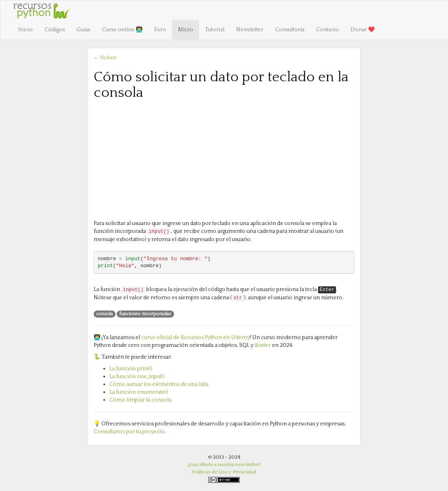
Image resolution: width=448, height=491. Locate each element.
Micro (186, 30)
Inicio (25, 30)
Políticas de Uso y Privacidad (224, 472)
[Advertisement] (224, 159)
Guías (83, 30)
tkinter (263, 345)
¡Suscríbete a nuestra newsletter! (224, 464)
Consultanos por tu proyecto (129, 432)
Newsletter (250, 30)
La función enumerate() (139, 392)
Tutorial (215, 30)
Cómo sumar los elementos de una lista (159, 384)
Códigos (55, 30)
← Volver (105, 58)
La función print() (131, 369)
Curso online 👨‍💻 (122, 30)
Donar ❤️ (363, 30)
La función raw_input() (137, 377)
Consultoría (290, 30)
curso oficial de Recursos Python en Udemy (196, 337)
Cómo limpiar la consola (140, 400)
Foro (160, 30)
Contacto (327, 30)
